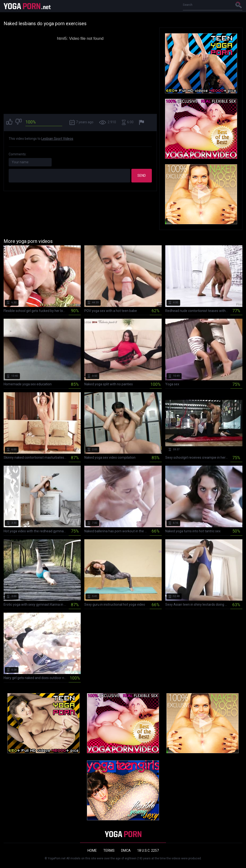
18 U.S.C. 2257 (148, 850)
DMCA (126, 850)
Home (92, 850)
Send (142, 176)
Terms (109, 850)
